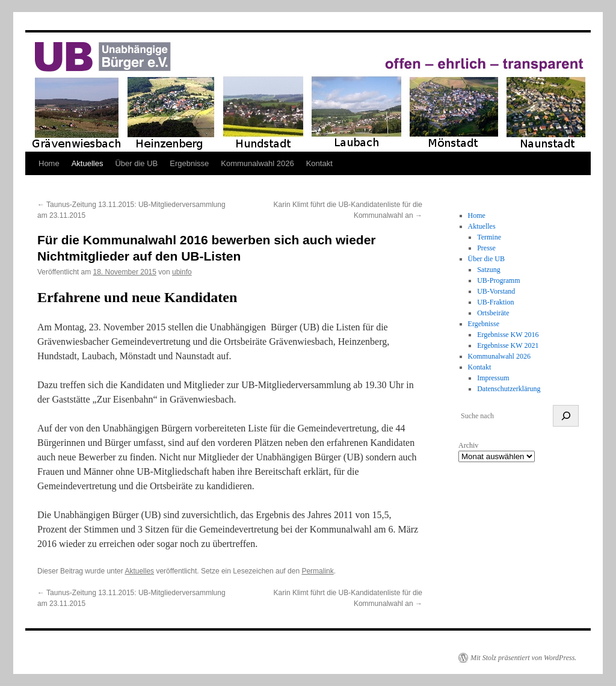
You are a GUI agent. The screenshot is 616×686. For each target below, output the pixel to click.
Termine (489, 237)
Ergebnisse (189, 163)
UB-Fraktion (495, 302)
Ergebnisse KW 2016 (508, 335)
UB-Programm (498, 280)
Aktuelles (88, 163)
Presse (486, 248)
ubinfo (182, 272)
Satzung (489, 270)
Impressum (493, 378)
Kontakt (319, 163)
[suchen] (566, 416)
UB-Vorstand (496, 291)
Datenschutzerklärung (509, 389)
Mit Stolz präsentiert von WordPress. (523, 658)
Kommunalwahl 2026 (257, 163)
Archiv (468, 445)
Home (49, 163)
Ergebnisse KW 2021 (508, 345)
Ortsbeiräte (493, 313)
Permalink (317, 571)
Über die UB (136, 163)
